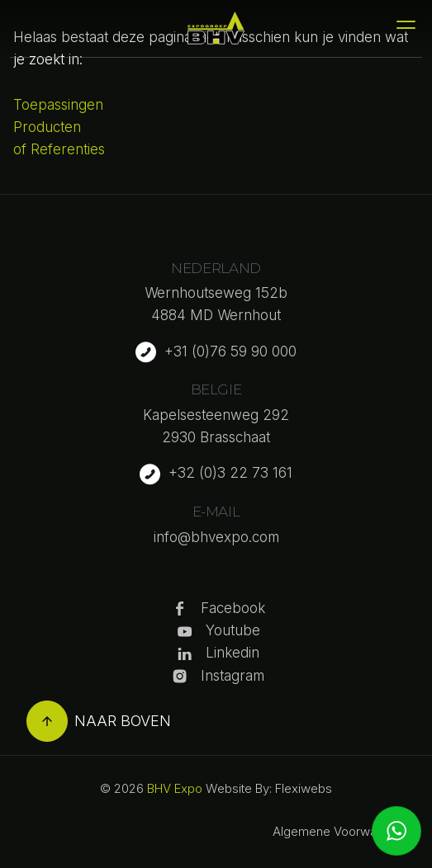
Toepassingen (58, 105)
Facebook (233, 608)
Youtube (233, 630)
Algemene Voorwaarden (341, 831)
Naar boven (99, 721)
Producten (47, 127)
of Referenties (59, 149)
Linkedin (233, 653)
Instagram (233, 676)
